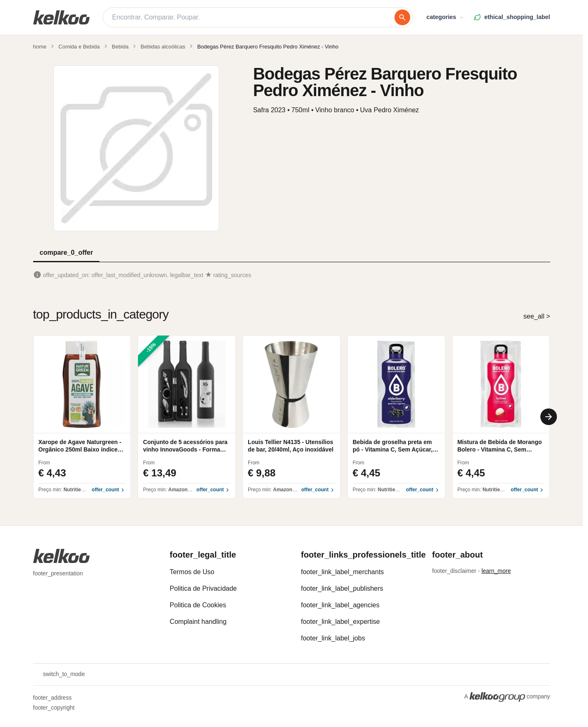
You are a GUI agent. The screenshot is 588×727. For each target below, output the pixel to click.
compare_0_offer (67, 252)
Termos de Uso (192, 572)
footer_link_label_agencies (340, 605)
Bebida (120, 47)
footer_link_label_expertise (340, 622)
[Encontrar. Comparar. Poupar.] (253, 17)
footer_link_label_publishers (342, 588)
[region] (292, 417)
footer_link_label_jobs (333, 638)
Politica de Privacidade (203, 588)
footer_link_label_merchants (342, 572)
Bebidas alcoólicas (163, 47)
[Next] (549, 417)
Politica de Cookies (198, 605)
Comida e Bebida (79, 47)
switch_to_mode (59, 674)
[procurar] (402, 17)
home (40, 47)
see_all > (537, 316)
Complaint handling (198, 622)
